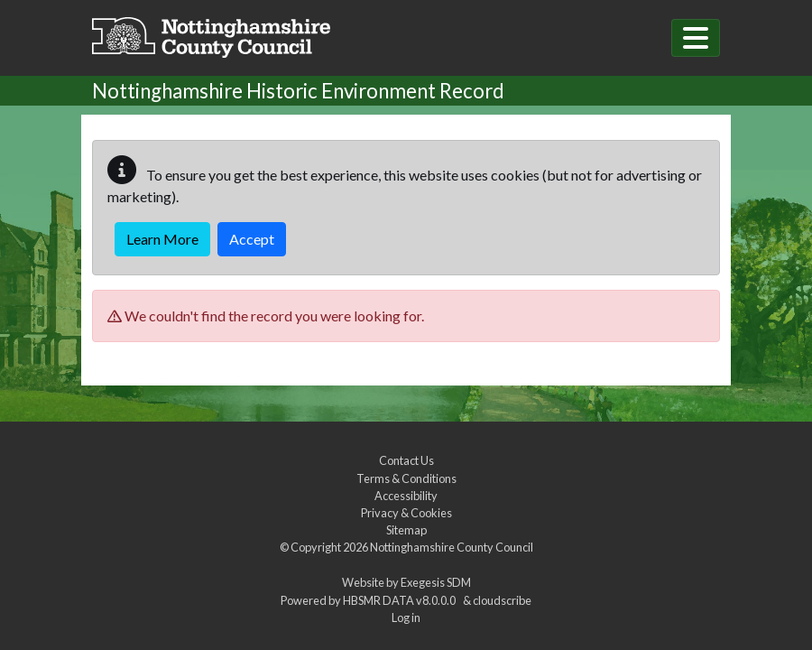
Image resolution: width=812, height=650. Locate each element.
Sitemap (406, 530)
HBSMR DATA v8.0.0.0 (401, 600)
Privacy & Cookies (406, 513)
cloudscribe (502, 600)
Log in (406, 617)
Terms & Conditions (406, 478)
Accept (252, 239)
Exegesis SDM (436, 582)
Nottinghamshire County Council (452, 547)
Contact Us (406, 460)
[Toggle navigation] (696, 38)
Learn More (162, 239)
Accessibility (406, 496)
